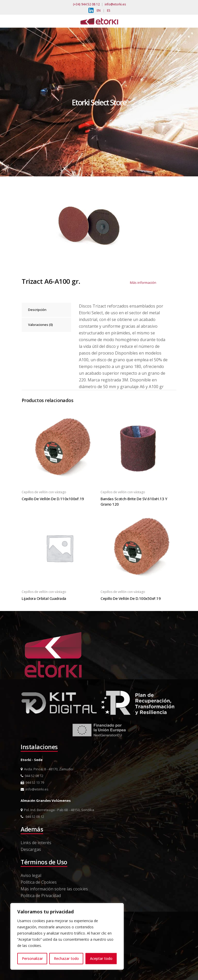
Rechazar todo (66, 958)
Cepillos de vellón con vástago (44, 492)
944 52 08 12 (32, 776)
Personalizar (32, 958)
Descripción (37, 310)
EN (99, 10)
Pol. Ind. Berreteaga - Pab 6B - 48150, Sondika (57, 810)
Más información (143, 283)
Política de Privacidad (41, 896)
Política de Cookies (39, 882)
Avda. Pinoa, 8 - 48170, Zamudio (47, 769)
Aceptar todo (101, 958)
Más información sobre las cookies (54, 889)
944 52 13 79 (32, 782)
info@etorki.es (115, 4)
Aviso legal (31, 875)
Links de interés (36, 843)
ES (109, 10)
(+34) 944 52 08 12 (86, 4)
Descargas (31, 849)
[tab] (46, 310)
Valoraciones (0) (40, 325)
